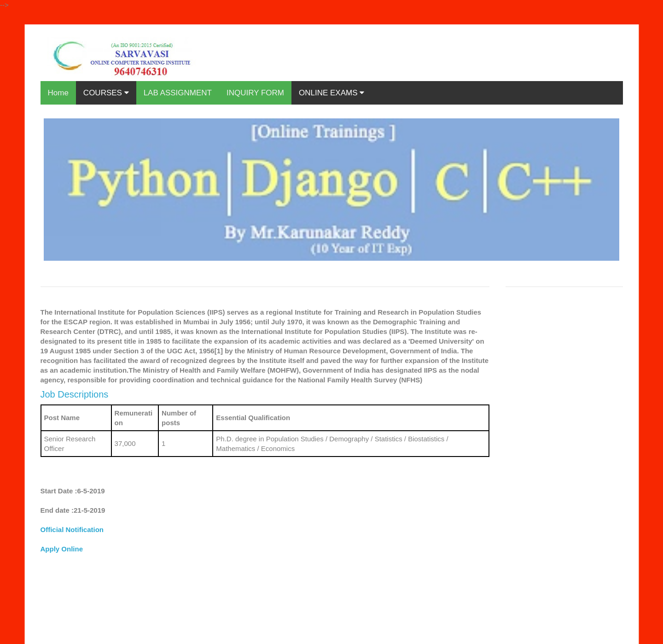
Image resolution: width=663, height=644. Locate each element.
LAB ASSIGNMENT (178, 93)
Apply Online (62, 549)
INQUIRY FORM (255, 93)
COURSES (106, 93)
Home (58, 93)
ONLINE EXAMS (331, 93)
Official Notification (72, 530)
